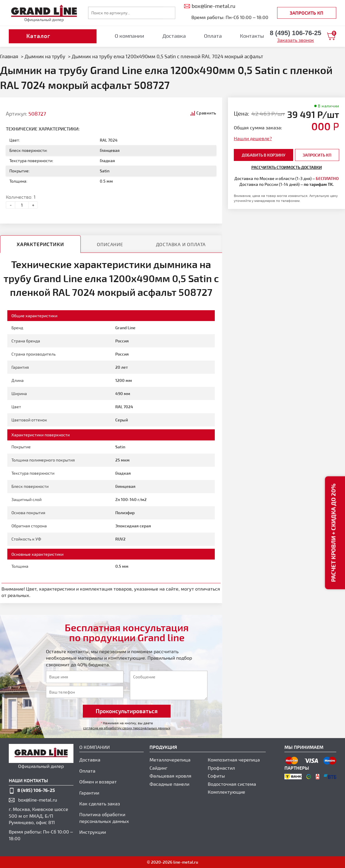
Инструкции (93, 832)
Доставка (174, 36)
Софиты (216, 776)
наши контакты (28, 780)
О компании (129, 36)
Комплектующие (226, 792)
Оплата (213, 36)
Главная (9, 56)
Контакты (252, 36)
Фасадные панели (169, 784)
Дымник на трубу (45, 56)
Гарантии (89, 793)
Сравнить (206, 113)
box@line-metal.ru (38, 800)
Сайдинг (158, 768)
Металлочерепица (170, 760)
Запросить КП (307, 13)
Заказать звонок (296, 40)
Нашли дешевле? (253, 138)
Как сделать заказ (100, 803)
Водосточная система (232, 784)
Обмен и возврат (98, 782)
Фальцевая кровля (170, 776)
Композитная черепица (234, 760)
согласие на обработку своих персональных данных (127, 728)
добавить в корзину (264, 155)
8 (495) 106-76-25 (36, 790)
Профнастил (221, 768)
